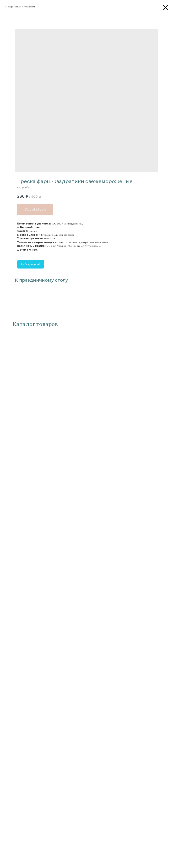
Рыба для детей (31, 264)
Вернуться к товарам (21, 7)
